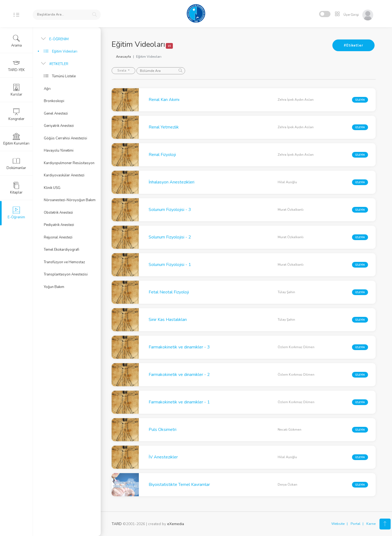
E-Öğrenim (16, 213)
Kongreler (16, 115)
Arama (16, 41)
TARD (117, 524)
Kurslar (16, 90)
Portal (356, 524)
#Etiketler (353, 45)
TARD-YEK (16, 66)
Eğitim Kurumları (16, 139)
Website (338, 524)
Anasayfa (123, 57)
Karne (371, 524)
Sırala (122, 71)
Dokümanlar (16, 164)
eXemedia (176, 524)
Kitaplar (16, 188)
